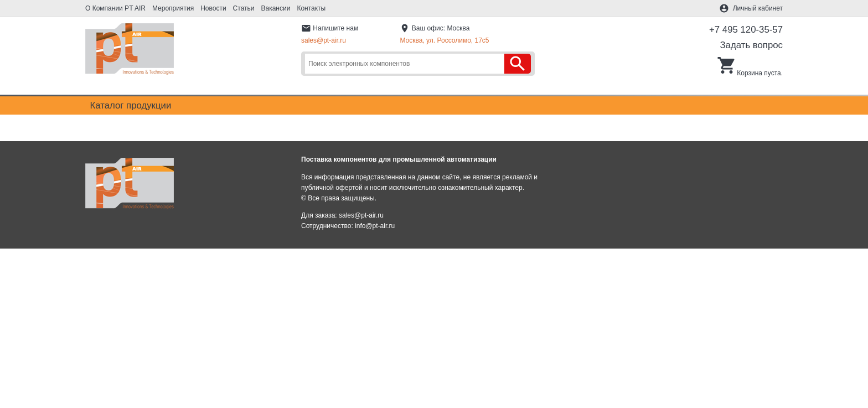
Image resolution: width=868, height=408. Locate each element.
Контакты (311, 8)
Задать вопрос (751, 45)
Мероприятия (173, 8)
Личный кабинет (758, 8)
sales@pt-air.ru (324, 40)
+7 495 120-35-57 (746, 30)
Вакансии (276, 8)
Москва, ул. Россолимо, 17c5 (444, 40)
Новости (213, 8)
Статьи (244, 8)
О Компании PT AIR (115, 8)
